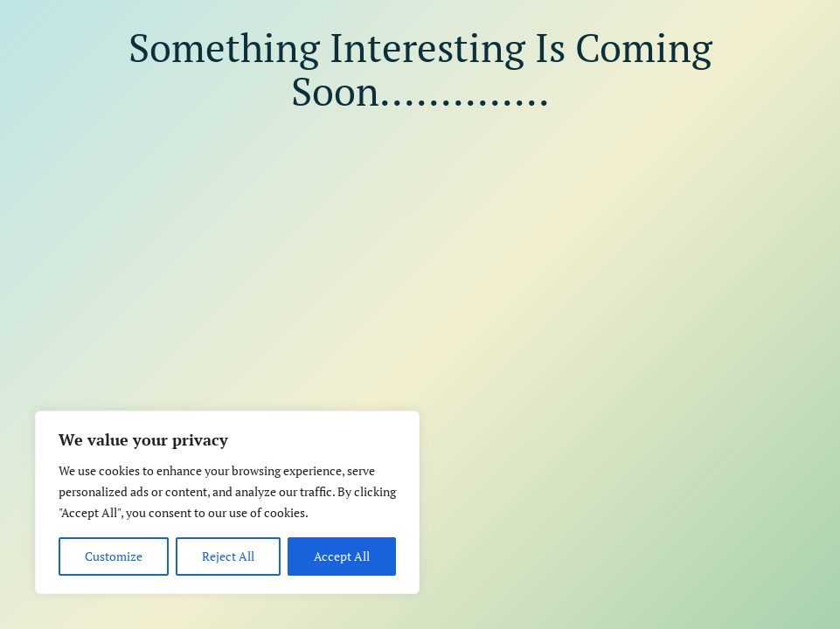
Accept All (342, 556)
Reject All (228, 556)
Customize (114, 556)
